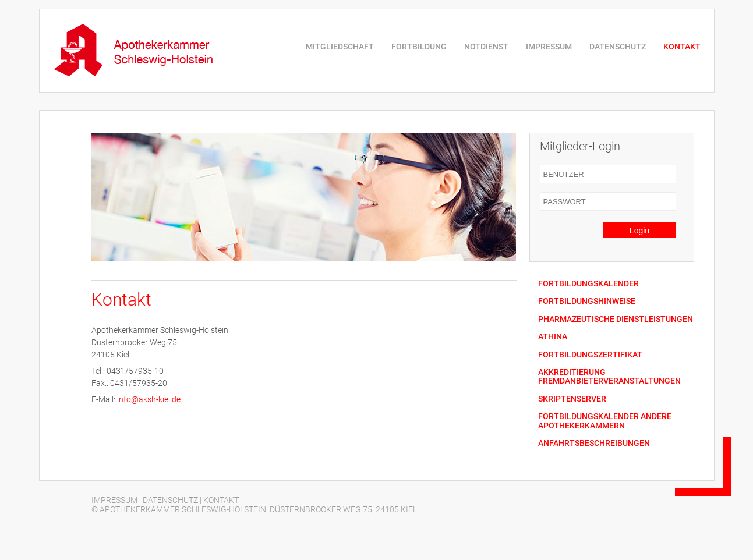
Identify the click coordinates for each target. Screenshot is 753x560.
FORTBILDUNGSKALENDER (588, 284)
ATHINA (553, 337)
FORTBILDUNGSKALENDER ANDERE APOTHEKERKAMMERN (605, 421)
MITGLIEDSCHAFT (340, 47)
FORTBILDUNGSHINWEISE (587, 301)
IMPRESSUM (549, 47)
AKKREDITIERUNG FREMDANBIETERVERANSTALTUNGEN (609, 377)
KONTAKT (682, 47)
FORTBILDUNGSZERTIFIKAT (590, 355)
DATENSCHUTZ (618, 47)
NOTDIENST (486, 47)
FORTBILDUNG (419, 47)
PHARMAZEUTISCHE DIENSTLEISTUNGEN (616, 319)
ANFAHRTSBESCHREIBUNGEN (594, 443)
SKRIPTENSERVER (572, 399)
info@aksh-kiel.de (149, 399)
